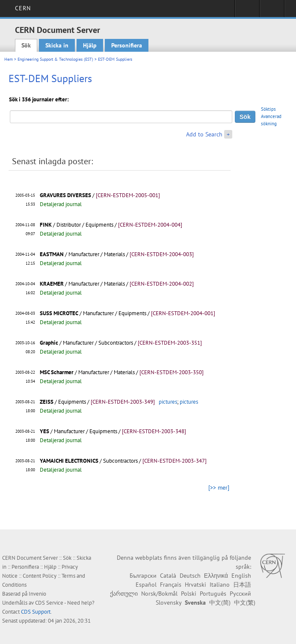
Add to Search (204, 134)
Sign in (247, 11)
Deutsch (190, 576)
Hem (9, 59)
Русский (240, 594)
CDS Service (49, 603)
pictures (168, 402)
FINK (46, 225)
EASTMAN (52, 254)
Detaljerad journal (61, 204)
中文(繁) (245, 603)
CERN (23, 8)
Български (143, 576)
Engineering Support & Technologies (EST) (55, 59)
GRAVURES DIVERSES (65, 195)
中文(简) (220, 603)
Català (168, 576)
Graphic (49, 343)
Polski (189, 594)
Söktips (268, 109)
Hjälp (90, 45)
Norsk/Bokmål (159, 594)
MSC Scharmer (57, 372)
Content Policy (40, 576)
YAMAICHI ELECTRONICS (69, 461)
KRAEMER (52, 284)
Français (171, 585)
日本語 (242, 585)
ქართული (124, 594)
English (241, 576)
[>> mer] (219, 487)
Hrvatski (195, 585)
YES (44, 431)
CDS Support (36, 612)
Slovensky (169, 603)
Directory (272, 11)
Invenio (37, 594)
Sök (26, 45)
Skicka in (57, 45)
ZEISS (47, 402)
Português (213, 594)
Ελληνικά (216, 576)
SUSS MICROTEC (59, 313)
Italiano (220, 585)
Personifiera (127, 45)
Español (146, 585)
